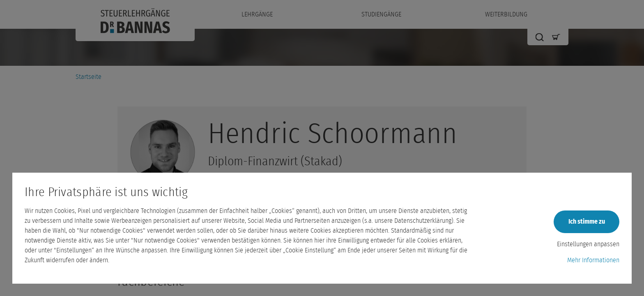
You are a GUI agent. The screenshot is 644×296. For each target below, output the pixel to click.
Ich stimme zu (587, 222)
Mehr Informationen (593, 260)
